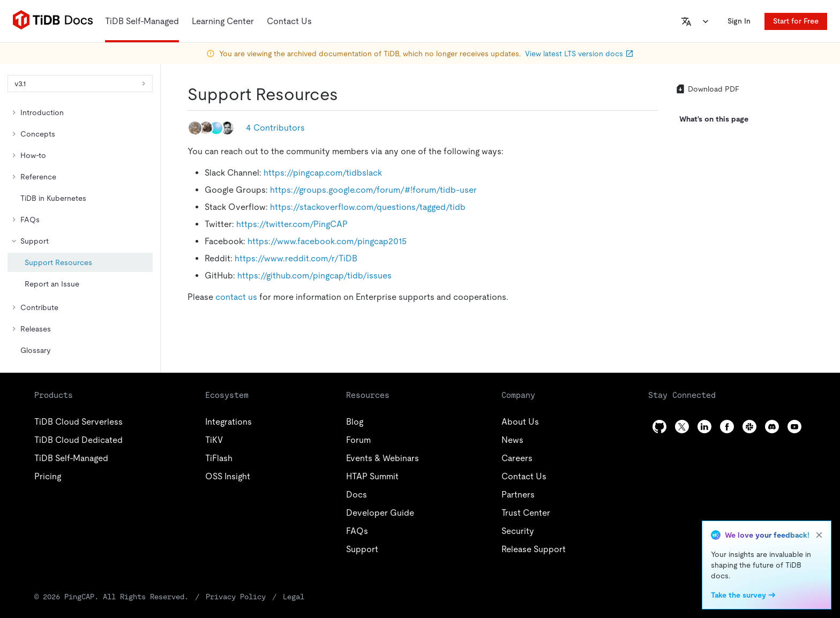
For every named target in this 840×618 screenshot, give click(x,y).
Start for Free (796, 21)
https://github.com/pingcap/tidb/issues (314, 276)
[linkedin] (704, 427)
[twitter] (682, 427)
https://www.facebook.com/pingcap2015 (327, 241)
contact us (236, 297)
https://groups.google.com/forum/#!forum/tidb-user (373, 190)
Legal (294, 597)
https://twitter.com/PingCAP (292, 224)
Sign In (739, 21)
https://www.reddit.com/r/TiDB (296, 258)
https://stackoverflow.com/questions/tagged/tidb (368, 207)
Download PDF (707, 89)
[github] (659, 427)
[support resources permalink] (347, 94)
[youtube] (794, 427)
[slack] (749, 427)
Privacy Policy (236, 597)
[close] (819, 535)
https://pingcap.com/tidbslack (323, 173)
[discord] (772, 427)
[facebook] (727, 427)
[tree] (80, 231)
